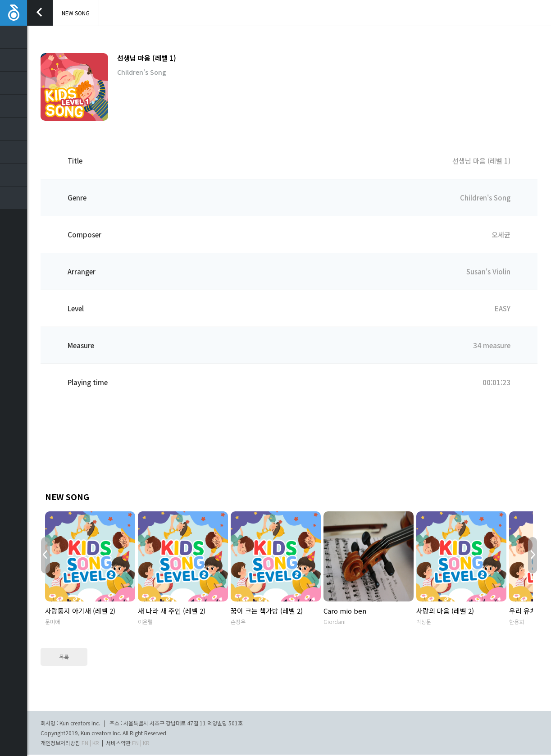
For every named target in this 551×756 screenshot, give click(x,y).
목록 (64, 657)
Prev (46, 555)
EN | (86, 743)
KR (96, 743)
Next (533, 555)
